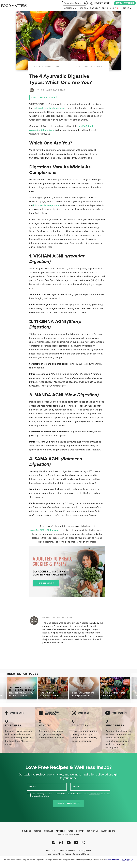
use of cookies (112, 860)
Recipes (84, 8)
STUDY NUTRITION (125, 3)
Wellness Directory (69, 835)
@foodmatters (17, 713)
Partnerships (108, 831)
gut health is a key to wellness (49, 108)
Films (105, 8)
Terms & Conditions (67, 851)
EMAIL (76, 787)
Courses (69, 8)
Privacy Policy (85, 851)
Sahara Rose (47, 130)
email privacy (94, 794)
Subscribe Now (69, 803)
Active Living (53, 67)
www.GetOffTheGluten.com (45, 530)
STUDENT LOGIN (100, 3)
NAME (33, 787)
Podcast (95, 8)
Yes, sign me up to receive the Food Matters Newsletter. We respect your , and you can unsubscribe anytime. (71, 795)
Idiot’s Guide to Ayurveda (46, 205)
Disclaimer (51, 851)
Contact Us (92, 831)
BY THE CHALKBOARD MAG (57, 617)
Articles (60, 831)
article (39, 67)
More (126, 8)
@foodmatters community (52, 713)
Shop (114, 8)
